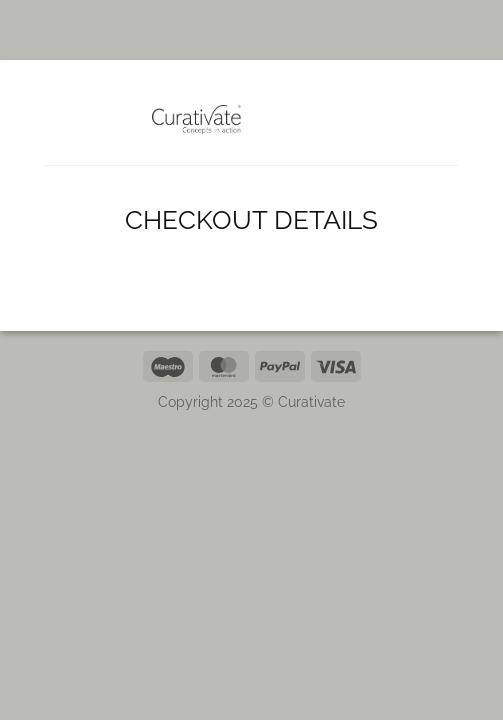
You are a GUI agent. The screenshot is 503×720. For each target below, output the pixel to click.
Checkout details (251, 220)
